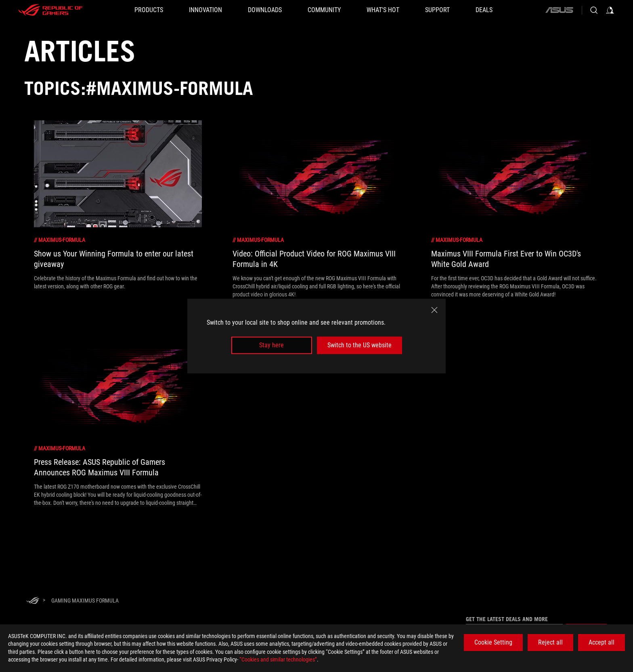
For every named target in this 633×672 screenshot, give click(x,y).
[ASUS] (559, 10)
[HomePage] (33, 601)
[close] (434, 310)
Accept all (602, 642)
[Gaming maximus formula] (85, 601)
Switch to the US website (359, 345)
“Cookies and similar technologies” (278, 659)
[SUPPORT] (437, 10)
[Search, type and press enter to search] (594, 10)
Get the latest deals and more (507, 619)
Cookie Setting (493, 642)
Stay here (271, 345)
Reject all (550, 642)
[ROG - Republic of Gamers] (50, 10)
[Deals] (484, 10)
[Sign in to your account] (610, 10)
